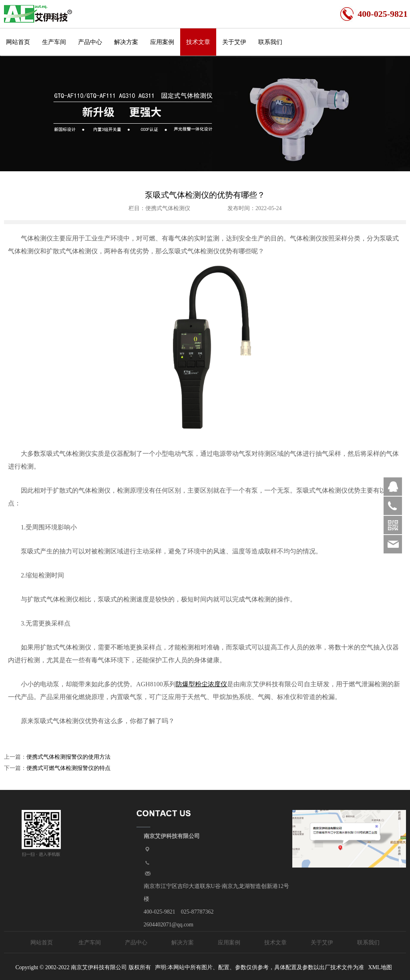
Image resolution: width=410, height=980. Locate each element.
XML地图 (380, 967)
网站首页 (18, 42)
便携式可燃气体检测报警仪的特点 (68, 768)
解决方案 (126, 42)
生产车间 (54, 42)
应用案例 (162, 42)
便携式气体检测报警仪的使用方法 (68, 757)
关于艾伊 (234, 42)
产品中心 (90, 42)
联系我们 (270, 42)
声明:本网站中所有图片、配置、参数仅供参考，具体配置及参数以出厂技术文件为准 (259, 967)
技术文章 (198, 42)
